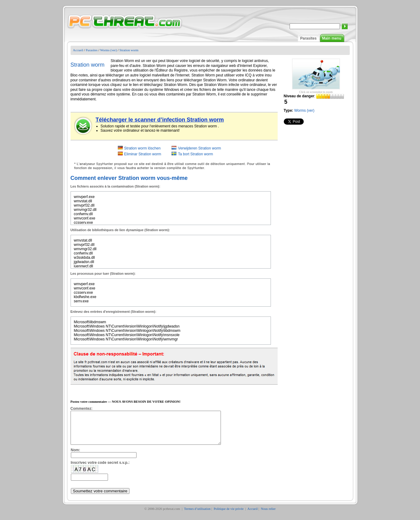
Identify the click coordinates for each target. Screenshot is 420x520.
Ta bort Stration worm (195, 154)
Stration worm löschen (143, 148)
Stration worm (129, 50)
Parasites (308, 38)
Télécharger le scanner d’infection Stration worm (160, 120)
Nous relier (268, 515)
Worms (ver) (108, 50)
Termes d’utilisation (197, 515)
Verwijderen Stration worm (199, 148)
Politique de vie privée (229, 515)
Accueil (78, 50)
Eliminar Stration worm (143, 154)
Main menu (332, 38)
